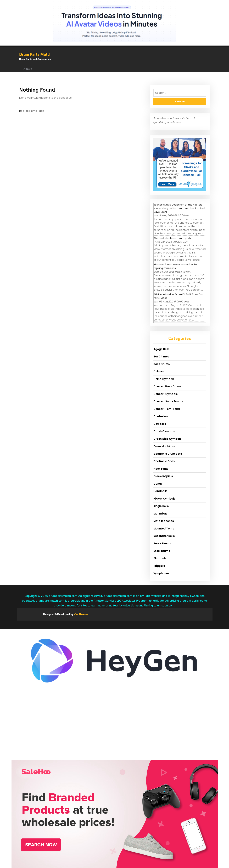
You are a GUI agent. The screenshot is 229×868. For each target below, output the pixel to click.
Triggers (159, 566)
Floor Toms (161, 469)
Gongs (158, 484)
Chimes (159, 371)
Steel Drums (162, 551)
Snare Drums (162, 543)
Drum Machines (164, 446)
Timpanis (160, 558)
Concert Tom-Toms (167, 409)
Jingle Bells (161, 506)
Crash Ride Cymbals (167, 439)
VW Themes (81, 614)
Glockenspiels (163, 476)
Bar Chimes (161, 356)
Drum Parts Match (35, 54)
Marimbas (160, 514)
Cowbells (160, 424)
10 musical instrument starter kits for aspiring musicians (176, 266)
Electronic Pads (164, 461)
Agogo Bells (161, 349)
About (28, 69)
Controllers (161, 416)
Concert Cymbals (166, 394)
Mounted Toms (164, 529)
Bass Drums (162, 364)
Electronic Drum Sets (168, 454)
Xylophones (161, 573)
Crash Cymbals (164, 431)
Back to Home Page (32, 111)
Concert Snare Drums (168, 401)
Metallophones (164, 521)
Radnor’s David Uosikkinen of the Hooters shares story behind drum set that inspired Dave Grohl (179, 208)
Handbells (160, 491)
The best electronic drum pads (172, 238)
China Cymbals (164, 379)
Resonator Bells (164, 536)
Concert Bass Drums (167, 386)
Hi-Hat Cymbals (164, 499)
